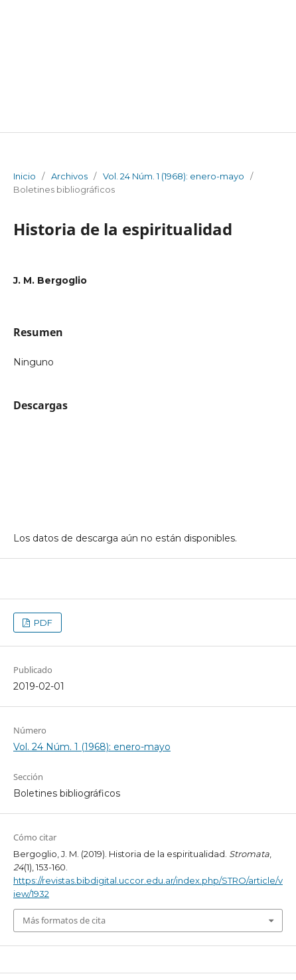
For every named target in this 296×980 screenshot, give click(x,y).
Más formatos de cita (64, 920)
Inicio (25, 176)
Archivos (69, 176)
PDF (42, 623)
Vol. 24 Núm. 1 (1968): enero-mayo (174, 176)
